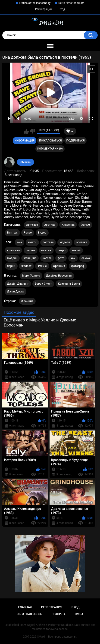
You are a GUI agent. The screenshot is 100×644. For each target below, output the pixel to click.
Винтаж (12, 233)
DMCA (79, 614)
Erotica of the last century (35, 3)
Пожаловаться (50, 141)
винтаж (46, 250)
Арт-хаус (32, 225)
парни (11, 266)
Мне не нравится (32, 131)
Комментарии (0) (50, 149)
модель (12, 258)
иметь (32, 242)
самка (86, 258)
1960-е (42, 266)
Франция (59, 266)
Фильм (85, 225)
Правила (58, 614)
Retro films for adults (71, 3)
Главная (25, 607)
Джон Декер (16, 292)
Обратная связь (29, 614)
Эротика (50, 225)
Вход (62, 9)
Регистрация (44, 9)
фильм (31, 250)
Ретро (28, 233)
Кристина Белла (69, 284)
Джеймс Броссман (59, 276)
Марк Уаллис (31, 276)
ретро (62, 250)
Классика (68, 225)
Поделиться (75, 141)
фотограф (78, 266)
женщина (30, 258)
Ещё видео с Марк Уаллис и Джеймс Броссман (40, 322)
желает (26, 266)
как (73, 258)
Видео (42, 233)
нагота (47, 258)
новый (76, 250)
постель (48, 242)
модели (65, 242)
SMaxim (25, 162)
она (20, 242)
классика (14, 250)
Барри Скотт (43, 284)
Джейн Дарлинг (18, 284)
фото (61, 258)
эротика (82, 242)
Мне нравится (26, 131)
